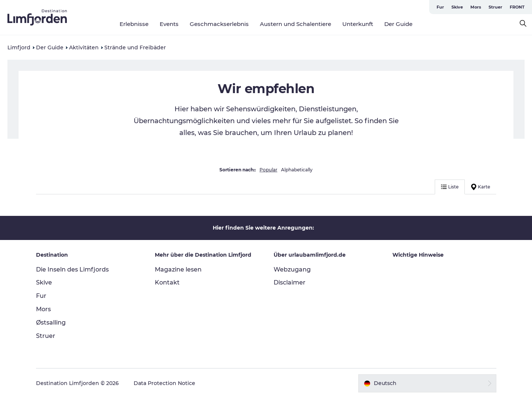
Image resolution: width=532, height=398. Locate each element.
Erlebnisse (134, 24)
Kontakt (167, 282)
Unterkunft (358, 24)
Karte (481, 187)
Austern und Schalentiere (296, 24)
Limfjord (19, 47)
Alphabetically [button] (297, 170)
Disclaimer (290, 282)
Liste (450, 187)
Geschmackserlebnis (219, 24)
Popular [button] (268, 170)
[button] (427, 383)
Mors (476, 7)
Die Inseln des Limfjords (72, 269)
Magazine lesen (178, 269)
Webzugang (292, 269)
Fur (440, 7)
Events (169, 24)
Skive (457, 7)
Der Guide (398, 24)
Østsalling (51, 323)
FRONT (517, 7)
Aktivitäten (84, 47)
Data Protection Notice (164, 383)
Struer (495, 7)
